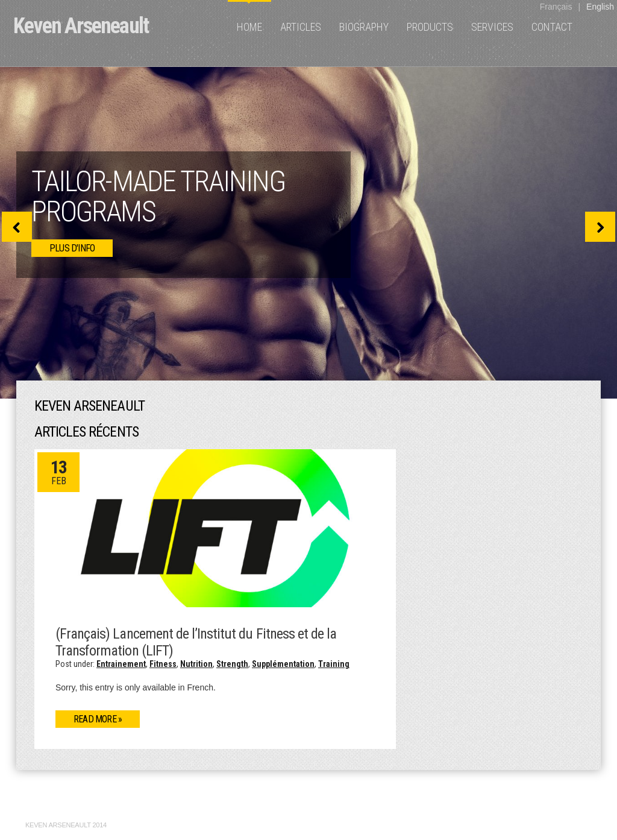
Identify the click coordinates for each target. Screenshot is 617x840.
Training (334, 664)
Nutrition (196, 664)
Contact (552, 27)
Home (249, 27)
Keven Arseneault (81, 26)
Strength (232, 664)
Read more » (98, 719)
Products (430, 27)
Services (492, 27)
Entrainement (121, 664)
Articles (301, 27)
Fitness (163, 664)
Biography (364, 27)
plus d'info (72, 248)
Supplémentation (283, 664)
